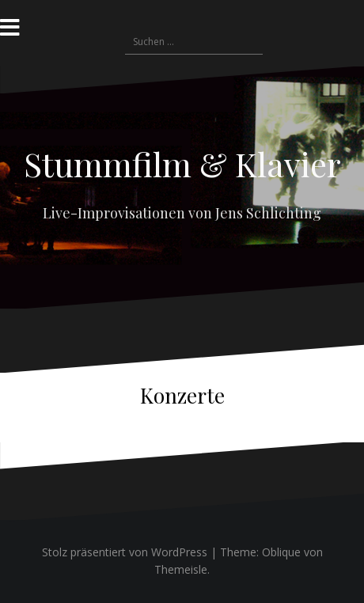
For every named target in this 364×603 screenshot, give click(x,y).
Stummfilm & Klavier (182, 164)
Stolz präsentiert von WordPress (125, 552)
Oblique (281, 552)
